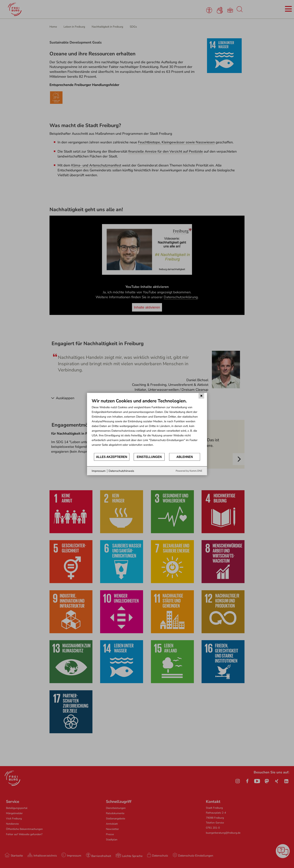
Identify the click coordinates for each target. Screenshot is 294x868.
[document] (147, 425)
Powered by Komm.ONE (189, 471)
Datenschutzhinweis (121, 471)
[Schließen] (201, 396)
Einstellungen (149, 457)
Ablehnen (185, 457)
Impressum (99, 471)
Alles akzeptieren (112, 457)
